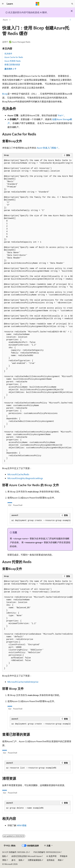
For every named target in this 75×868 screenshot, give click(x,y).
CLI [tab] (10, 505)
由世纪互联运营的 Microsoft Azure (26, 856)
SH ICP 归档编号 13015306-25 (15, 852)
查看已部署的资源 (12, 64)
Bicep (5, 94)
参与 (13, 860)
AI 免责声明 (51, 856)
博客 (4, 860)
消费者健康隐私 (35, 860)
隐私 (4, 856)
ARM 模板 (22, 825)
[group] (37, 311)
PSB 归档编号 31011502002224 (47, 852)
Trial (60, 115)
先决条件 (8, 54)
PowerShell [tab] (18, 505)
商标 (60, 860)
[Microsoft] (37, 4)
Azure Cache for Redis (14, 57)
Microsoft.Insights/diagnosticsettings (25, 478)
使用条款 (51, 860)
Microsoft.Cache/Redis (18, 474)
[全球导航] (3, 4)
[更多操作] (70, 20)
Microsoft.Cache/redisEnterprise (23, 682)
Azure (5, 20)
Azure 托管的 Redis (13, 61)
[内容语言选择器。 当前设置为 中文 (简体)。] (10, 846)
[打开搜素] (72, 4)
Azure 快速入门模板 (46, 148)
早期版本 (64, 856)
